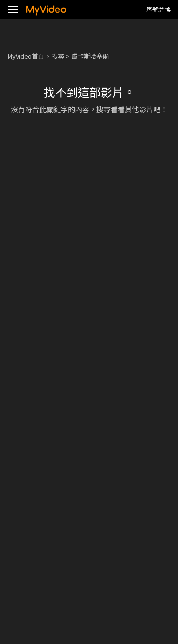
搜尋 (58, 56)
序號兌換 (159, 9)
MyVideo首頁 (26, 56)
